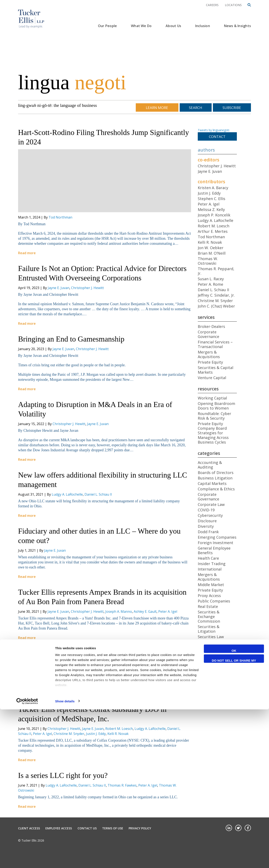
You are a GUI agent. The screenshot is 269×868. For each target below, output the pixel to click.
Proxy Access (209, 596)
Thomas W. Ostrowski (208, 261)
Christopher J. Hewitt (87, 288)
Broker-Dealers (211, 326)
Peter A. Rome (116, 673)
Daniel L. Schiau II (98, 494)
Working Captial (212, 398)
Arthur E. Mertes (213, 231)
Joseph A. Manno (119, 611)
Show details (65, 860)
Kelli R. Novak (118, 734)
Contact (217, 137)
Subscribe (232, 108)
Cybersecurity (210, 515)
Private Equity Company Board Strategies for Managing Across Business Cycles (213, 433)
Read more (27, 253)
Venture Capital (212, 378)
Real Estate (208, 606)
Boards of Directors (216, 473)
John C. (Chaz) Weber (216, 306)
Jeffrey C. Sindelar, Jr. (216, 295)
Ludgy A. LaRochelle (67, 494)
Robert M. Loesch (143, 673)
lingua (72, 82)
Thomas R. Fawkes (122, 785)
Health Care (208, 558)
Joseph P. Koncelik (214, 215)
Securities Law (211, 637)
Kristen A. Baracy (213, 188)
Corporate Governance (208, 334)
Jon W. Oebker (211, 248)
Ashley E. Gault (145, 611)
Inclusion (203, 26)
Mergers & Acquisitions (209, 354)
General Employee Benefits (214, 550)
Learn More (157, 108)
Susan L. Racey (211, 279)
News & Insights (237, 26)
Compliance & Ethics (216, 489)
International (210, 569)
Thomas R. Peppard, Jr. (216, 271)
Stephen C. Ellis (212, 199)
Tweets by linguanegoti (214, 130)
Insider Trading (212, 564)
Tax (201, 658)
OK (234, 809)
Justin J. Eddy (96, 734)
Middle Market (211, 585)
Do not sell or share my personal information (234, 820)
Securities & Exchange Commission (209, 617)
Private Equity (210, 362)
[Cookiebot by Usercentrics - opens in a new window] (27, 860)
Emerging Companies (217, 537)
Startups (206, 652)
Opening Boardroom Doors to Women (216, 406)
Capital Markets (212, 483)
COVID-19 (206, 510)
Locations (233, 5)
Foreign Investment (216, 543)
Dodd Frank (208, 532)
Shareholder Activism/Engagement (218, 644)
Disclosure (207, 521)
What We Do (141, 26)
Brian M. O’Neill (212, 253)
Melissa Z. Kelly (211, 209)
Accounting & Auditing (210, 465)
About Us (173, 26)
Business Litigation (215, 478)
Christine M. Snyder (69, 734)
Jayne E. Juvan (59, 288)
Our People (107, 26)
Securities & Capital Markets (216, 370)
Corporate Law (211, 504)
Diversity (206, 526)
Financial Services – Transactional (215, 344)
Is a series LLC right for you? (63, 775)
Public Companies (214, 601)
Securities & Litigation (209, 629)
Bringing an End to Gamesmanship (71, 339)
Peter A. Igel (168, 611)
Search (196, 108)
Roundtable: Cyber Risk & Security (214, 416)
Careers (212, 5)
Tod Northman (60, 217)
